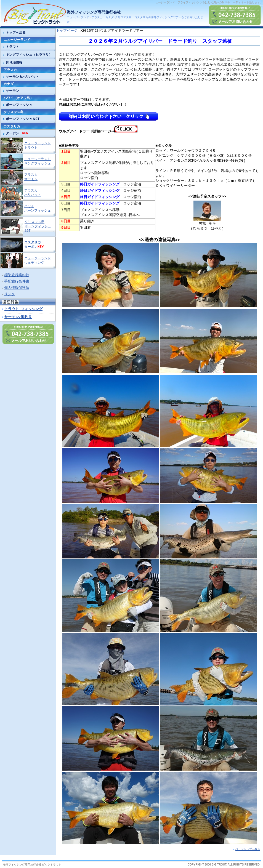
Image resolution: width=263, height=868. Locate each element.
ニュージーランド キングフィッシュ (38, 161)
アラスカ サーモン (31, 177)
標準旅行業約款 (17, 275)
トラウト (12, 47)
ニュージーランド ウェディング (38, 261)
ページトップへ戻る (248, 849)
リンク (10, 294)
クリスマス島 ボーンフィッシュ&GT (38, 226)
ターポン (17, 133)
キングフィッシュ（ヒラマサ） (29, 55)
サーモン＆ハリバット (22, 77)
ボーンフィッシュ (19, 105)
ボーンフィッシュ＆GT (23, 119)
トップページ (67, 31)
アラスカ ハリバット (33, 193)
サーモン (12, 91)
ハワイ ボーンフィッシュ (38, 208)
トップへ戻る (16, 33)
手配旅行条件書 (17, 282)
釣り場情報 (14, 63)
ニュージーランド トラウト (38, 146)
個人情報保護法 (17, 288)
